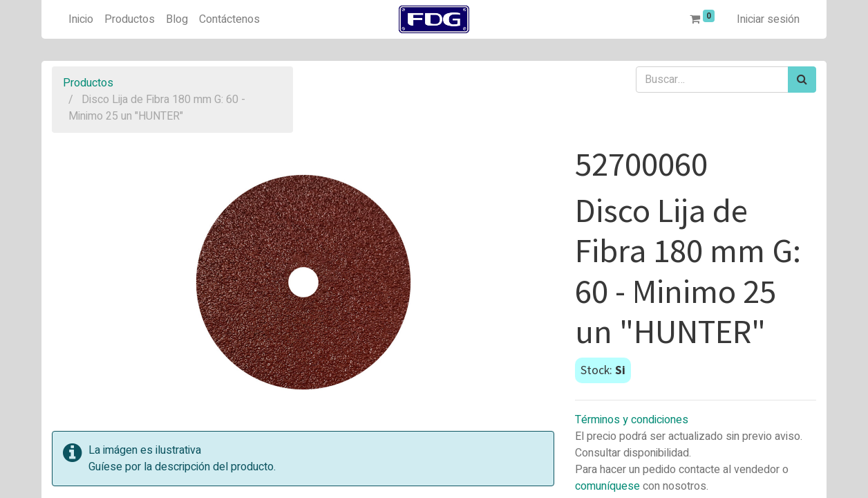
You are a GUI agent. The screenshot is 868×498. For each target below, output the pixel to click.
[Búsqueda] (802, 80)
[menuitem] (81, 19)
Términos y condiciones (632, 420)
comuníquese (607, 486)
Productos (88, 83)
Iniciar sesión (768, 19)
